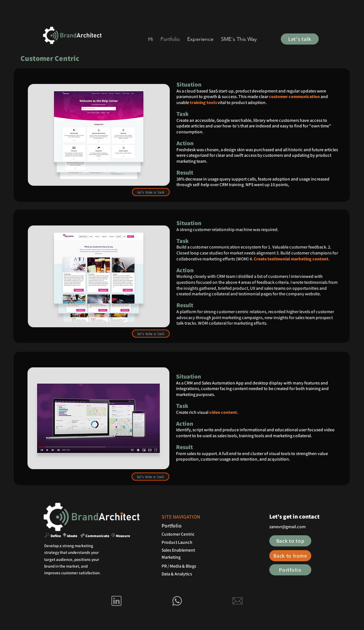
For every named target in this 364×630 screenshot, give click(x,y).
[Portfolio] (290, 570)
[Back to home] (290, 556)
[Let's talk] (300, 39)
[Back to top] (290, 541)
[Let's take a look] (151, 192)
